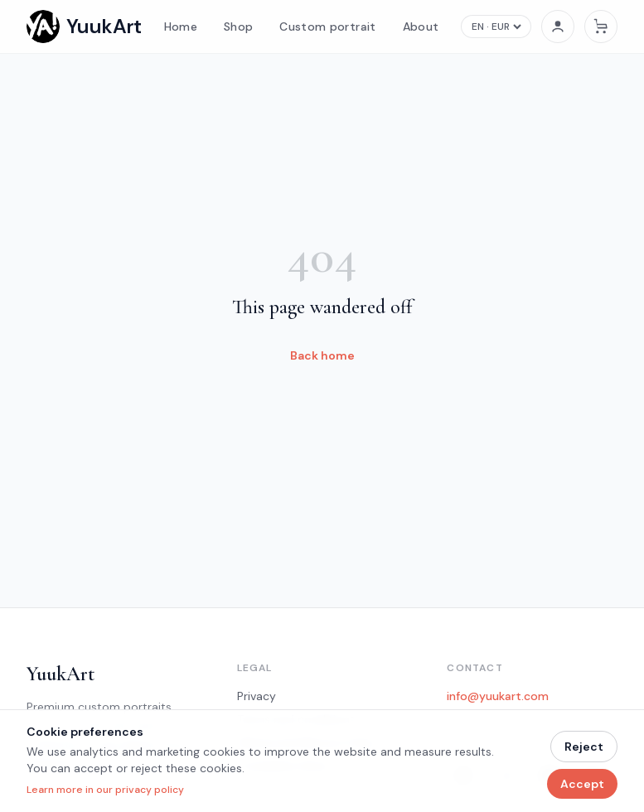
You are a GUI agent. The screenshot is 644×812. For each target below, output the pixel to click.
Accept (582, 784)
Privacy (257, 696)
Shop (238, 27)
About (421, 27)
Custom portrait (327, 27)
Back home (322, 355)
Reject (584, 747)
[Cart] (601, 27)
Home (181, 27)
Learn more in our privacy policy (105, 790)
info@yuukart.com (498, 696)
